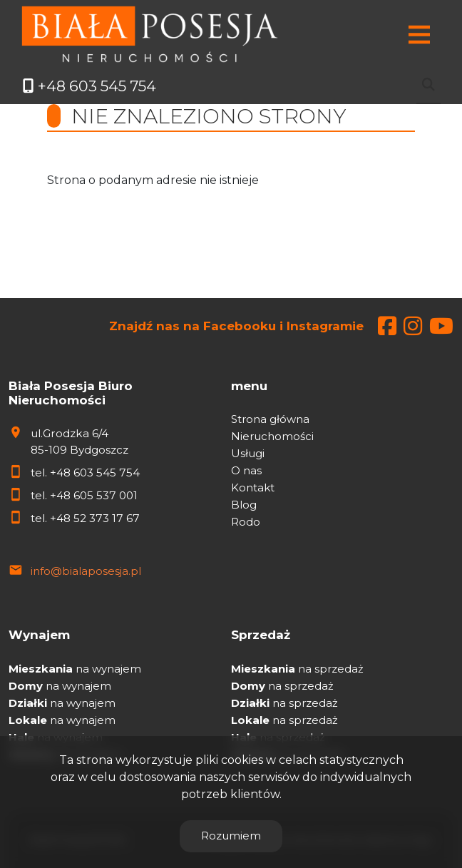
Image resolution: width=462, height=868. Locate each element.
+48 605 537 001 (94, 495)
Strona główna (270, 419)
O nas (246, 470)
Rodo (246, 522)
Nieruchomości (272, 436)
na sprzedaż (297, 669)
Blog (244, 505)
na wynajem (75, 669)
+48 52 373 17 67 (95, 518)
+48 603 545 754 (95, 473)
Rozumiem (231, 836)
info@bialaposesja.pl (86, 571)
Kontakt (253, 487)
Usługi (248, 453)
